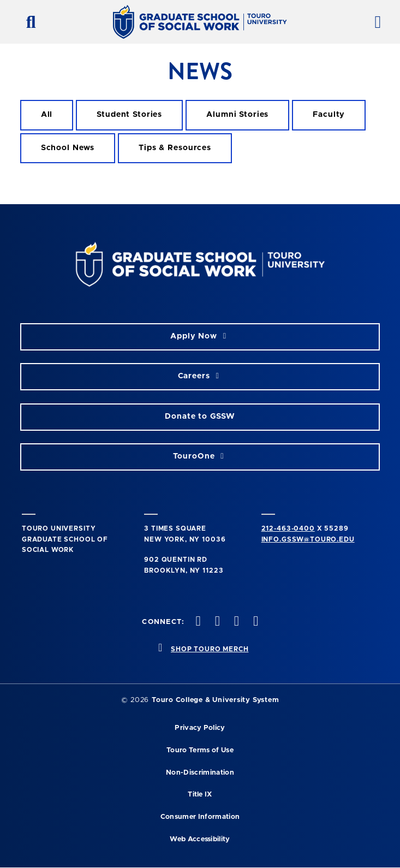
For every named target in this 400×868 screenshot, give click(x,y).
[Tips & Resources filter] (175, 148)
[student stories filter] (129, 115)
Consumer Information (200, 817)
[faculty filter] (329, 115)
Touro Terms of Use (200, 750)
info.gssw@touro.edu (308, 539)
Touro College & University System (215, 700)
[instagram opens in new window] (216, 622)
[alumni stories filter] (237, 115)
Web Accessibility (200, 839)
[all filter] (47, 115)
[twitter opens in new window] (197, 622)
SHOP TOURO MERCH (210, 649)
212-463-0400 (288, 528)
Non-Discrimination (200, 773)
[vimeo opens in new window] (235, 622)
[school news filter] (68, 148)
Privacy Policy (200, 728)
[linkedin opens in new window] (255, 622)
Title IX (200, 795)
